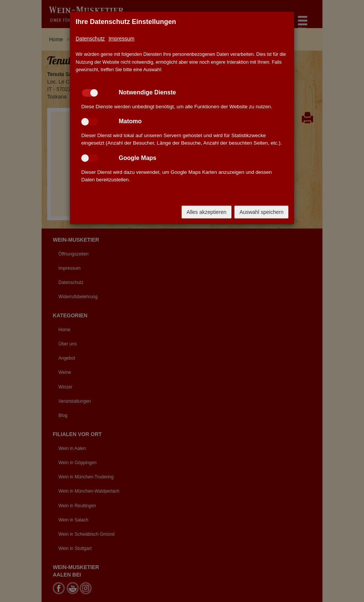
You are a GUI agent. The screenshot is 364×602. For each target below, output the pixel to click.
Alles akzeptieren (207, 212)
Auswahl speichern (261, 212)
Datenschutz (90, 39)
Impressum (122, 39)
